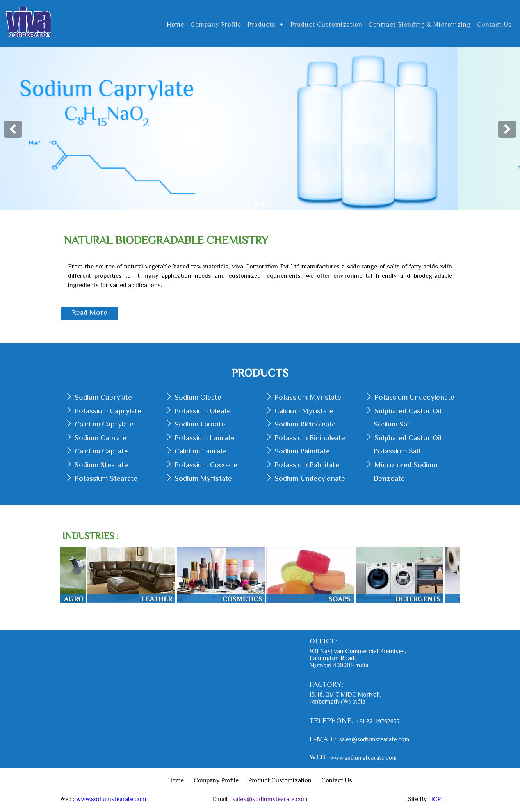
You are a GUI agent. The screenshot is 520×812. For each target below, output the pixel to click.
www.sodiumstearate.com (363, 757)
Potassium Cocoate (206, 465)
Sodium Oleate (198, 397)
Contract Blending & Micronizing (420, 25)
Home (175, 25)
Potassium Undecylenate (414, 397)
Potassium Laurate (205, 438)
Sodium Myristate (203, 478)
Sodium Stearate (101, 465)
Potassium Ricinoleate (310, 438)
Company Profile (216, 25)
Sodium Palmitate (302, 451)
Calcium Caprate (101, 451)
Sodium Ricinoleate (305, 424)
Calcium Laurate (201, 451)
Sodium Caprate (101, 438)
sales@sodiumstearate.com (374, 739)
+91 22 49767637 (378, 721)
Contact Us (494, 25)
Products (262, 25)
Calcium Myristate (304, 411)
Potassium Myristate (308, 397)
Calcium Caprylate (104, 424)
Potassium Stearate (106, 478)
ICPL (438, 799)
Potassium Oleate (203, 411)
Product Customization (326, 25)
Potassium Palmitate (307, 465)
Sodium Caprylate (103, 397)
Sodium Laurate (200, 424)
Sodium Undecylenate (310, 478)
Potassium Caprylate (108, 411)
